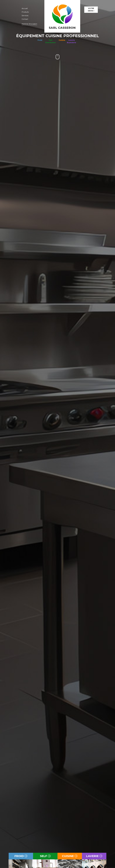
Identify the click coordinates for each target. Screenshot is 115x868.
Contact (25, 19)
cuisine (70, 856)
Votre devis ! (91, 10)
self (45, 856)
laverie (94, 856)
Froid (40, 40)
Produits (25, 12)
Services (25, 16)
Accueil (25, 8)
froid (21, 856)
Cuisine (62, 40)
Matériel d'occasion (29, 24)
